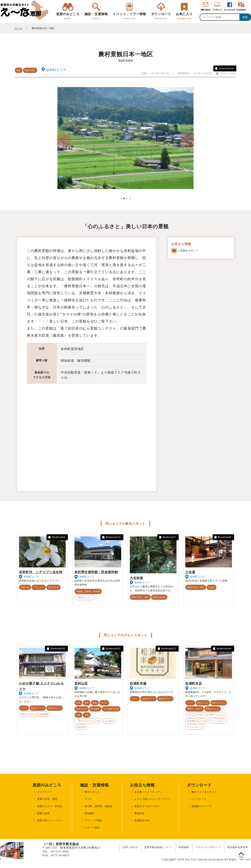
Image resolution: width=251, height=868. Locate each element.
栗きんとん (203, 703)
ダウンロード (161, 16)
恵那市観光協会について (158, 847)
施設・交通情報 (96, 16)
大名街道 (136, 578)
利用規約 (184, 847)
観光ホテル (82, 709)
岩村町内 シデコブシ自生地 (41, 572)
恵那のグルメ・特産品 (50, 806)
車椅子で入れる (28, 714)
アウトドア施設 (93, 820)
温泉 (78, 715)
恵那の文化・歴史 (140, 597)
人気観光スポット (85, 598)
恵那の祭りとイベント (50, 820)
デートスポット (195, 727)
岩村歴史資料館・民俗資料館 (96, 572)
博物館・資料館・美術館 (88, 591)
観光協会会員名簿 (238, 847)
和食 (87, 703)
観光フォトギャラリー (204, 792)
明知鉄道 (139, 813)
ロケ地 (203, 721)
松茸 (78, 703)
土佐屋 (190, 572)
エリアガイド (45, 792)
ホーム (19, 28)
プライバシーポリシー (208, 847)
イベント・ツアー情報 (129, 16)
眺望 (19, 70)
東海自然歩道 (159, 597)
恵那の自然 (30, 70)
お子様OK (110, 721)
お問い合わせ (130, 847)
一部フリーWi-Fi (85, 721)
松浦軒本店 (194, 683)
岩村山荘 (81, 683)
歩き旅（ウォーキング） (148, 792)
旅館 (95, 703)
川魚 (87, 715)
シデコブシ (39, 587)
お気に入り (184, 16)
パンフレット (199, 799)
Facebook (230, 10)
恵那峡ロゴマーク (202, 806)
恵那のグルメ (55, 708)
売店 (99, 721)
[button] (188, 140)
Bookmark (224, 69)
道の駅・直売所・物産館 (99, 806)
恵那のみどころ (68, 16)
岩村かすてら (38, 708)
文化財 (211, 587)
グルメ (24, 708)
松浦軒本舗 (138, 683)
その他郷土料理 (111, 709)
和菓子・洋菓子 (195, 709)
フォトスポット (218, 721)
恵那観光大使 (142, 820)
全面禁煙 (44, 714)
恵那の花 (25, 587)
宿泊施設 (95, 709)
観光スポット (92, 792)
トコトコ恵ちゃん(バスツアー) (152, 799)
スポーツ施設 (92, 828)
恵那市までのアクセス (147, 806)
